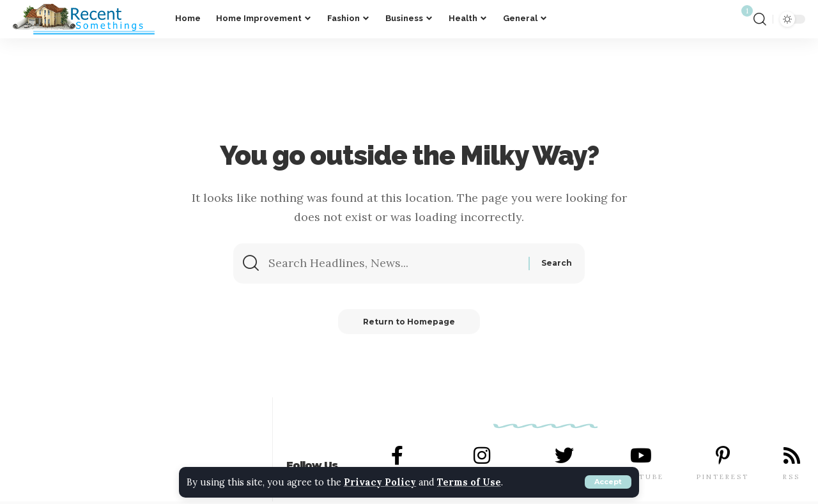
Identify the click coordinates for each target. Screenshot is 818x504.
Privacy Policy (381, 482)
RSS (791, 477)
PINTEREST (723, 477)
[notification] (739, 19)
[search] (760, 19)
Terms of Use (471, 482)
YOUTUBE (641, 477)
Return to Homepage (409, 322)
